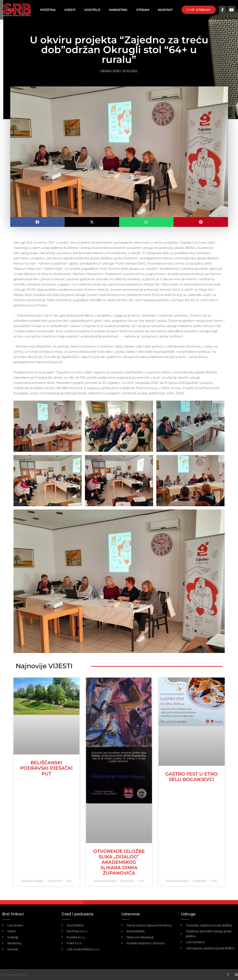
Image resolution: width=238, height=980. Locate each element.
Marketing (118, 10)
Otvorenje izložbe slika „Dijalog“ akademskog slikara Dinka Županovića (119, 862)
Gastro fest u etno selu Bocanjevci (192, 777)
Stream (143, 10)
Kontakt (165, 10)
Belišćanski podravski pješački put (46, 768)
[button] (37, 222)
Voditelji (92, 10)
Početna (48, 10)
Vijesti (70, 10)
